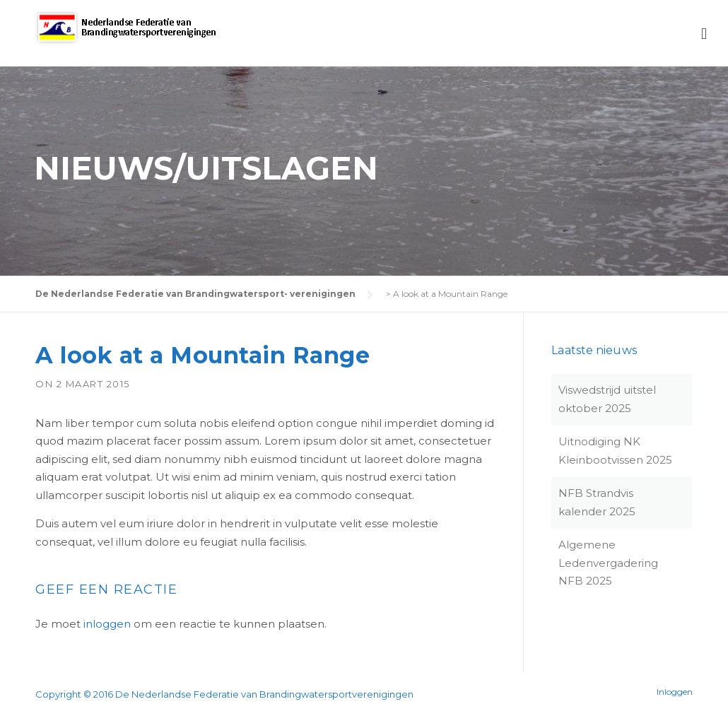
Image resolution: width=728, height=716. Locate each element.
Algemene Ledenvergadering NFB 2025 (608, 563)
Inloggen (675, 692)
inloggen (107, 624)
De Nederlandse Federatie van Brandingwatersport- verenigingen (195, 294)
